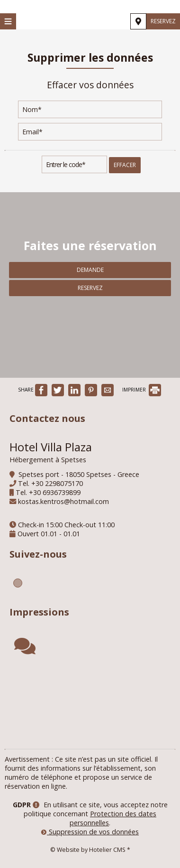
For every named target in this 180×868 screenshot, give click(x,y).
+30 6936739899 (55, 492)
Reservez (163, 21)
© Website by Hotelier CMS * (90, 850)
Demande (90, 270)
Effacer (125, 165)
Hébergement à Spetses (48, 460)
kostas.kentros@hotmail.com (63, 501)
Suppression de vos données (90, 832)
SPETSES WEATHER (90, 704)
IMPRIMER (142, 390)
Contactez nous (47, 418)
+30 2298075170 (57, 483)
